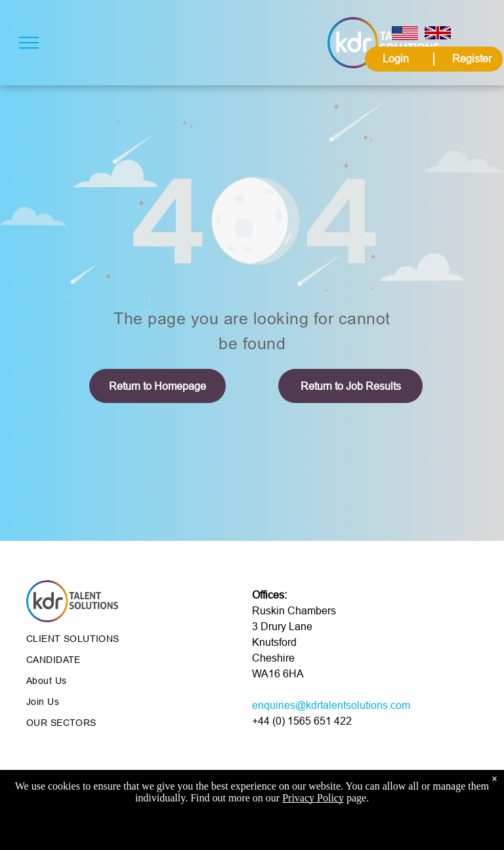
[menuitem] (121, 639)
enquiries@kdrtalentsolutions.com (331, 705)
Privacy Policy (313, 801)
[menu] (29, 43)
